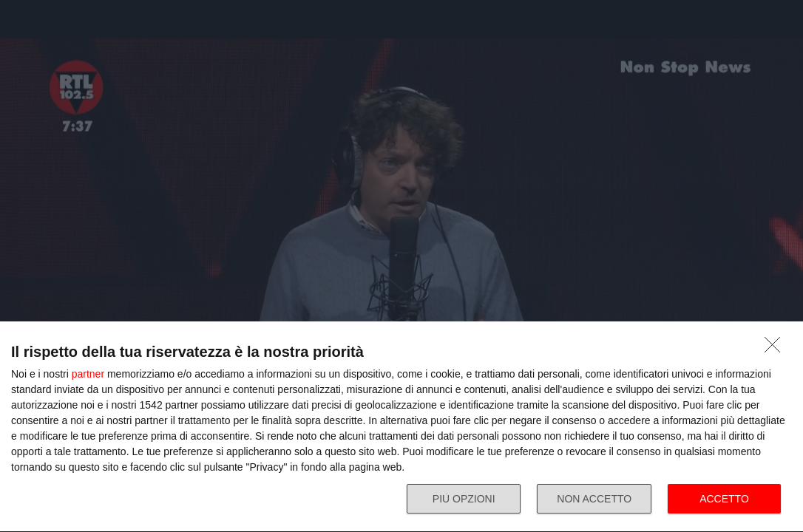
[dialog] (402, 427)
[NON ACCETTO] (776, 349)
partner (88, 374)
